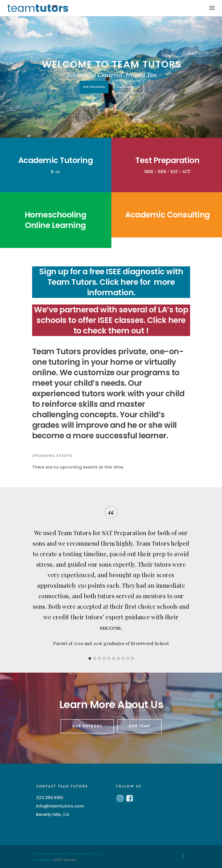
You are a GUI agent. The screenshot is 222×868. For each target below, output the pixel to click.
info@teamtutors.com (60, 806)
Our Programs (94, 87)
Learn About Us (128, 87)
